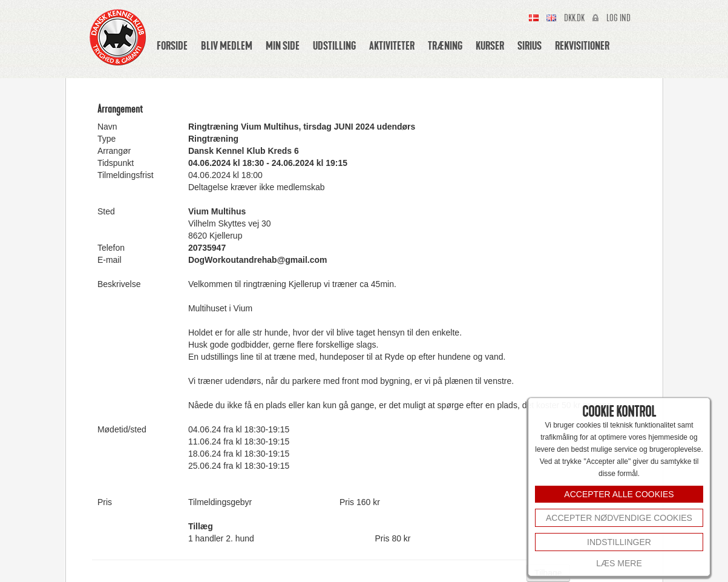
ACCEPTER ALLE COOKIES (619, 494)
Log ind (618, 18)
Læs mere (619, 563)
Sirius (530, 45)
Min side (283, 45)
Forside (172, 45)
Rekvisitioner (582, 45)
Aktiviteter (392, 45)
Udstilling (334, 45)
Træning (445, 45)
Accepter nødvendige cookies (619, 518)
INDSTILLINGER (619, 542)
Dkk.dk (574, 18)
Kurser (490, 45)
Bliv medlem (227, 45)
